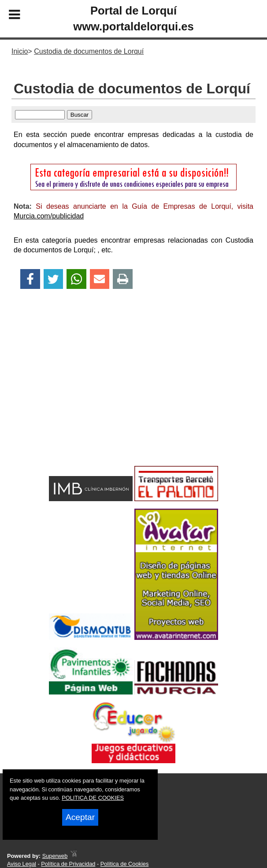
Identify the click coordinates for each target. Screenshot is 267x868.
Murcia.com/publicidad (49, 216)
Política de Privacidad (68, 864)
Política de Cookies (125, 864)
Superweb (55, 856)
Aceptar (80, 817)
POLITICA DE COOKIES (93, 798)
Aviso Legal (22, 864)
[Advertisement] (133, 393)
